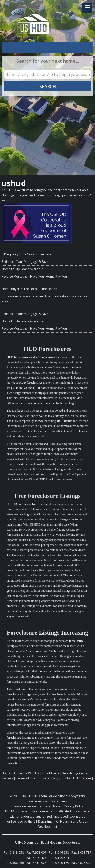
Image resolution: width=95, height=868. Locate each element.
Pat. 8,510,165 (59, 863)
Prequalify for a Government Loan (28, 254)
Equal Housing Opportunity (61, 842)
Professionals (11, 296)
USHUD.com (38, 796)
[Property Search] (48, 74)
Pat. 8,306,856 (14, 863)
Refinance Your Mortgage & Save (25, 262)
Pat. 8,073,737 (81, 853)
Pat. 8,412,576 (36, 863)
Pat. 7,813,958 (14, 853)
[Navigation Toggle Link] (87, 8)
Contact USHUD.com (76, 778)
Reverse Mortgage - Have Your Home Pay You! (35, 276)
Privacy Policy (48, 778)
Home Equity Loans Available (22, 269)
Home (6, 773)
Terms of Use (26, 778)
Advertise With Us (26, 773)
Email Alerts (51, 773)
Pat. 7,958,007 (36, 853)
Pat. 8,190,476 (36, 858)
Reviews (7, 778)
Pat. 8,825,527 (81, 863)
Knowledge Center (75, 773)
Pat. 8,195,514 (59, 858)
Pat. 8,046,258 (59, 853)
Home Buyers (11, 289)
